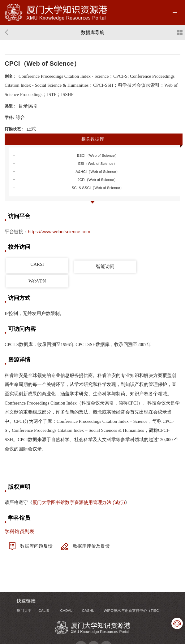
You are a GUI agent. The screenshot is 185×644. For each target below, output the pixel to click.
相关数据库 (93, 139)
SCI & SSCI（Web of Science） (97, 188)
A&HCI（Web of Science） (98, 172)
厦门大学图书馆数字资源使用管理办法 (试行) (79, 502)
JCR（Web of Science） (98, 180)
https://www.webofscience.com (59, 232)
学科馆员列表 (19, 532)
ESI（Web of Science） (98, 164)
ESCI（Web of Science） (98, 156)
